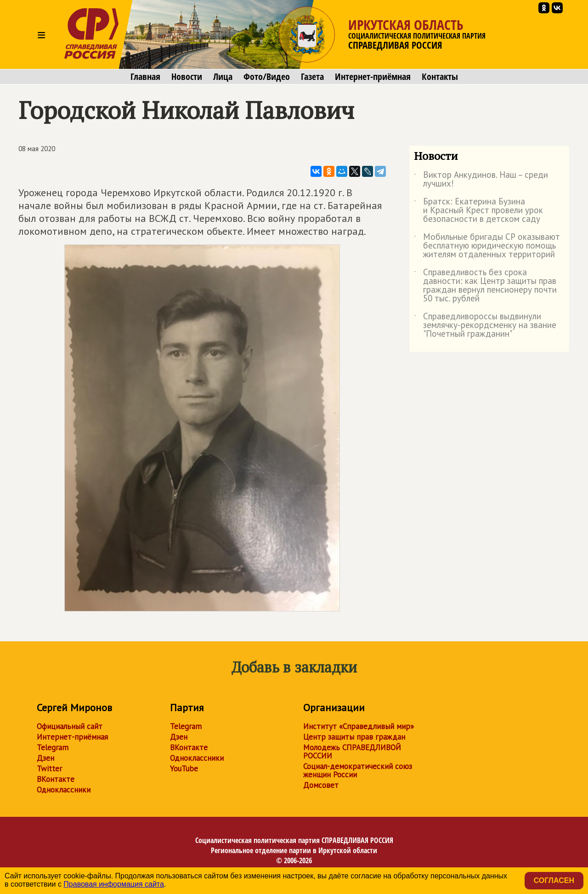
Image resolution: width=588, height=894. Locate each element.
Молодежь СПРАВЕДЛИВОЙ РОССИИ (352, 752)
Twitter (49, 769)
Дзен (45, 758)
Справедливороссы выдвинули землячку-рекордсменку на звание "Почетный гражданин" (485, 325)
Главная (145, 77)
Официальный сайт (70, 726)
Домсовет (321, 785)
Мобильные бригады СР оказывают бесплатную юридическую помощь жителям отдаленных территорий (487, 246)
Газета (312, 77)
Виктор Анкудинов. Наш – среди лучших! (481, 180)
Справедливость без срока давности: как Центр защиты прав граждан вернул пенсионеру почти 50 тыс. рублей (485, 286)
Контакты (440, 77)
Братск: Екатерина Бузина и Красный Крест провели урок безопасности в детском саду (478, 211)
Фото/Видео (267, 77)
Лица (223, 77)
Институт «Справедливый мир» (359, 726)
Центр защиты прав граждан (354, 737)
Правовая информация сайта (114, 884)
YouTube (184, 769)
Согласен (554, 880)
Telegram (53, 747)
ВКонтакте (56, 779)
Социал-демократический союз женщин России (358, 770)
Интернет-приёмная (373, 77)
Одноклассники (64, 790)
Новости (187, 77)
